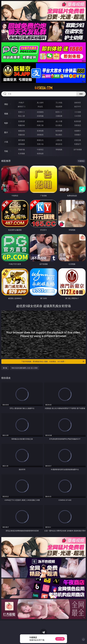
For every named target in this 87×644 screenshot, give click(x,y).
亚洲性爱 (22, 121)
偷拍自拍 (40, 121)
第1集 (5, 368)
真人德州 (40, 103)
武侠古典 (78, 140)
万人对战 (59, 103)
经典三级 (40, 125)
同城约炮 (22, 149)
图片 (6, 132)
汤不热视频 (78, 149)
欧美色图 (59, 131)
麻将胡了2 (22, 107)
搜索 (81, 94)
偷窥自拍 (22, 131)
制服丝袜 (22, 125)
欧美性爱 (78, 121)
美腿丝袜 (22, 135)
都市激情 (22, 140)
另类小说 (40, 144)
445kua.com (43, 88)
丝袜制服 (40, 116)
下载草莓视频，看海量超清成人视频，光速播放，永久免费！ (53, 361)
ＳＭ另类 (78, 116)
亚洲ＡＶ (22, 112)
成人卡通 (59, 121)
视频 (6, 114)
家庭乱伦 (40, 140)
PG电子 (22, 103)
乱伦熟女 (59, 125)
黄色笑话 (59, 144)
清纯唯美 (40, 135)
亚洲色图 (40, 131)
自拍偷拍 (40, 112)
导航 (6, 151)
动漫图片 (78, 131)
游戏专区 (78, 103)
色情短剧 (40, 153)
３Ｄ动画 (78, 112)
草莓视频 (59, 149)
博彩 (6, 104)
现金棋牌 (59, 107)
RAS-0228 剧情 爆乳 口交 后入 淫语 (25, 368)
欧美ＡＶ (59, 112)
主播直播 (59, 116)
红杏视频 (22, 153)
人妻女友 (59, 140)
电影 (6, 123)
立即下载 (60, 639)
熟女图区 (59, 135)
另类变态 (78, 125)
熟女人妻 (22, 116)
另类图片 (78, 135)
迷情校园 (22, 144)
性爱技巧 (78, 144)
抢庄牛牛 (78, 107)
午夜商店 (40, 149)
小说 (6, 142)
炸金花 (40, 107)
